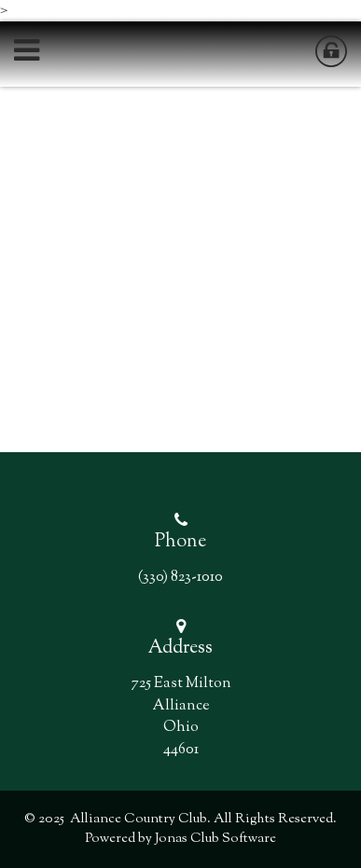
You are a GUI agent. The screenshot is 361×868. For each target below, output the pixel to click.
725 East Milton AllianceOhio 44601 (181, 716)
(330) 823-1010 (180, 577)
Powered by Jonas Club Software (180, 839)
